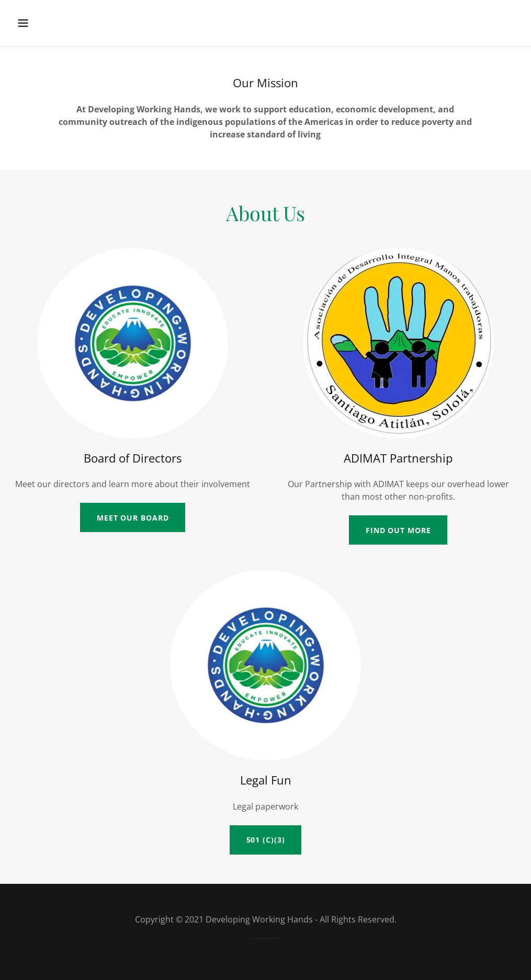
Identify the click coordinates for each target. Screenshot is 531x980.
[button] (40, 23)
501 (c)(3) (266, 840)
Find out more (398, 530)
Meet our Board (133, 518)
